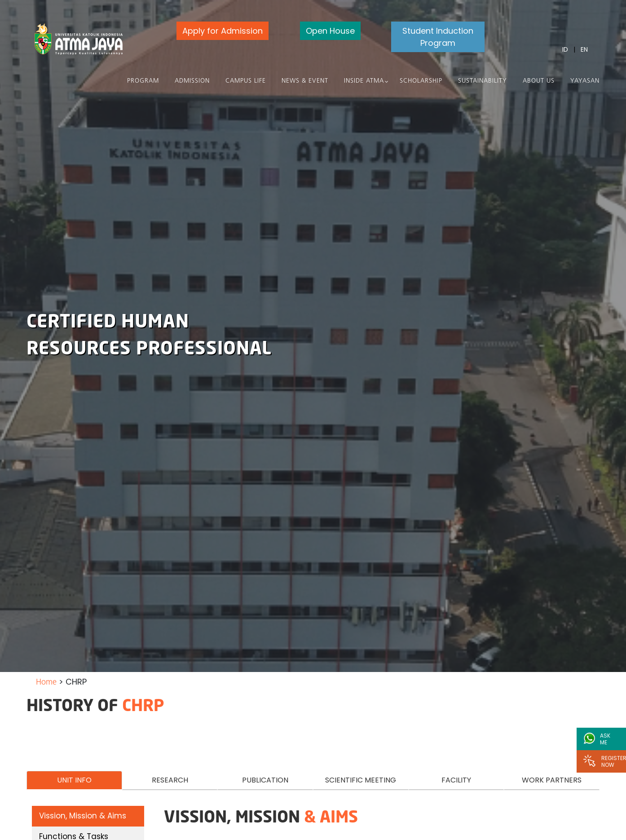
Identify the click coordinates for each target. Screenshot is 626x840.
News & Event (305, 81)
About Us (539, 81)
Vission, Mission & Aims (83, 816)
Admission (192, 81)
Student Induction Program (438, 37)
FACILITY (456, 780)
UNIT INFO (74, 780)
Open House (330, 31)
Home (46, 683)
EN (584, 49)
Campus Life (246, 81)
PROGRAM (143, 81)
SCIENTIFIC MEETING (361, 780)
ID (565, 49)
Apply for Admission (223, 31)
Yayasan (585, 81)
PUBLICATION (265, 780)
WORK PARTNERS (552, 780)
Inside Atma (364, 81)
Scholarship (421, 81)
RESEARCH (170, 780)
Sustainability (483, 81)
